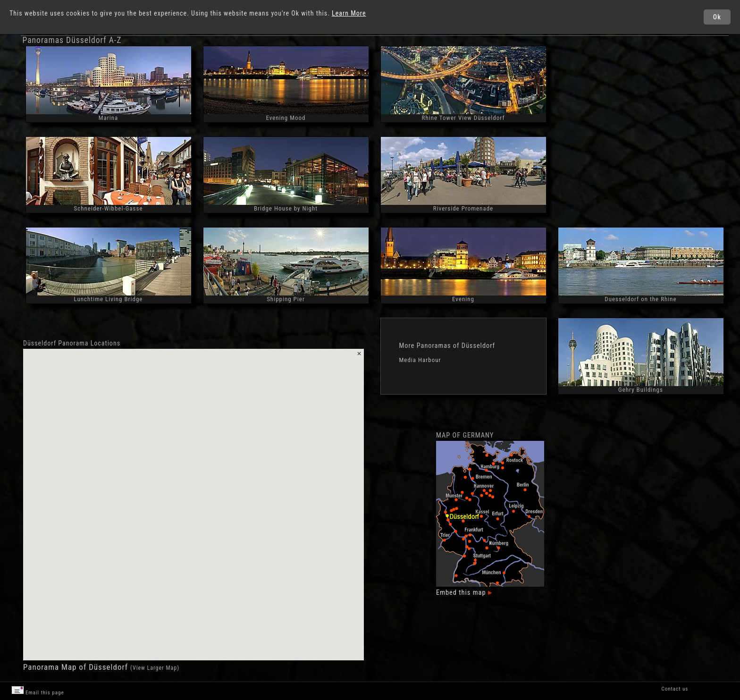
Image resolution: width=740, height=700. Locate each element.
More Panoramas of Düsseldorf (447, 346)
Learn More (349, 13)
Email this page (38, 691)
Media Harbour (420, 360)
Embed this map (464, 593)
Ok (717, 17)
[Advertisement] (639, 126)
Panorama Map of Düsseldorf (77, 667)
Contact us (675, 689)
